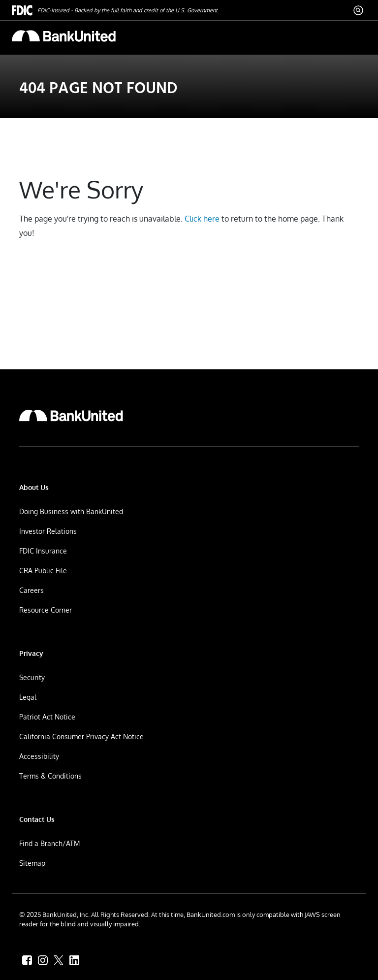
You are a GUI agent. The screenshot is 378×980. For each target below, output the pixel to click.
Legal (28, 697)
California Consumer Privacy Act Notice (81, 736)
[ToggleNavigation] (354, 35)
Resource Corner (46, 610)
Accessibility (39, 756)
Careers (31, 590)
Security (32, 677)
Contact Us (37, 819)
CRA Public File (43, 571)
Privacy (31, 653)
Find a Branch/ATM (49, 843)
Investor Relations (48, 531)
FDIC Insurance (43, 551)
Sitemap (32, 863)
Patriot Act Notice (47, 717)
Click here (202, 219)
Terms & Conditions (50, 776)
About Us (34, 487)
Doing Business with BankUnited (71, 511)
